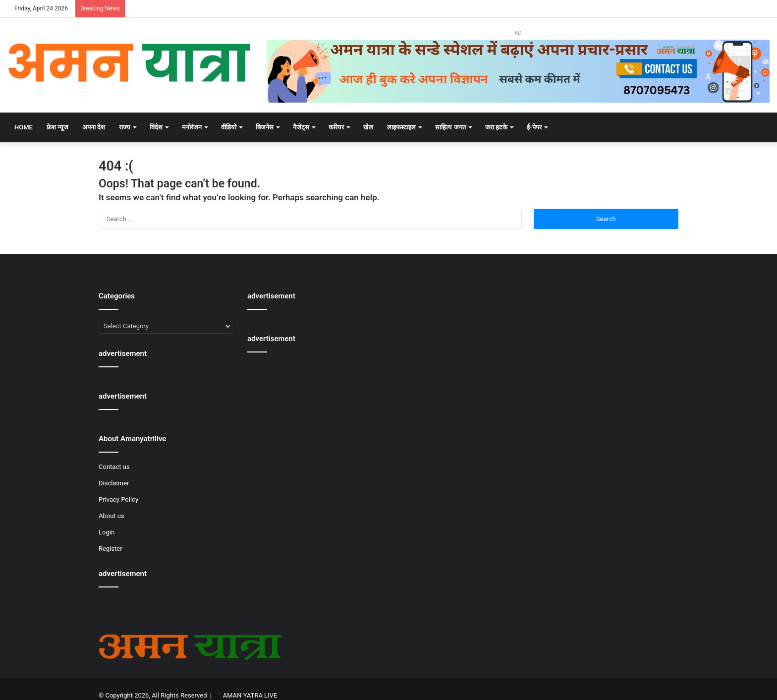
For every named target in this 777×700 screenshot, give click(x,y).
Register (111, 549)
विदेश (156, 127)
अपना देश (94, 127)
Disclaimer (114, 483)
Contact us (114, 467)
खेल (368, 127)
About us (111, 516)
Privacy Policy (118, 499)
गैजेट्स (301, 127)
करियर (336, 127)
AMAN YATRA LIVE (250, 695)
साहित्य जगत (450, 127)
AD (518, 33)
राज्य (125, 127)
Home (24, 127)
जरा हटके (496, 127)
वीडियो (229, 127)
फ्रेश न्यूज (57, 127)
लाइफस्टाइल (401, 127)
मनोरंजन (192, 127)
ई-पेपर (534, 127)
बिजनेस (265, 127)
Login (107, 532)
